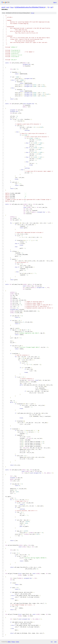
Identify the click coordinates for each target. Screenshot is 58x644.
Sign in (55, 2)
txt (52, 642)
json (55, 642)
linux (12, 7)
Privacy (13, 642)
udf (52, 7)
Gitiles (9, 642)
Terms (17, 642)
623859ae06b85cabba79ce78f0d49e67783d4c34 (30, 7)
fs (49, 7)
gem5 (3, 7)
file (32, 13)
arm (8, 7)
